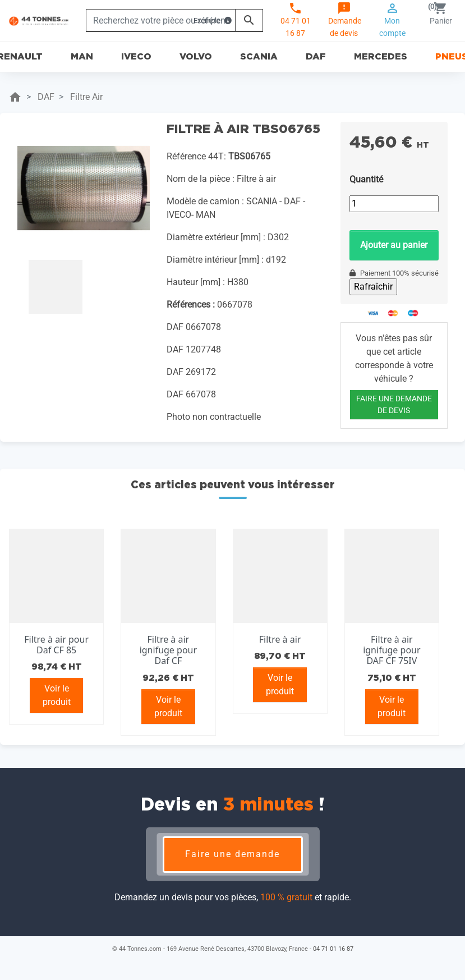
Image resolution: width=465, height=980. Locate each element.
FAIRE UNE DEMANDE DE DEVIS (394, 404)
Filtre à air (280, 639)
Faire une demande (232, 854)
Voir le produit (57, 695)
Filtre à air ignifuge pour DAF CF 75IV (392, 650)
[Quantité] (394, 204)
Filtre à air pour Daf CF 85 (56, 645)
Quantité (366, 179)
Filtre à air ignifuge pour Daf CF (168, 650)
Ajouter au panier (394, 245)
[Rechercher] (160, 20)
